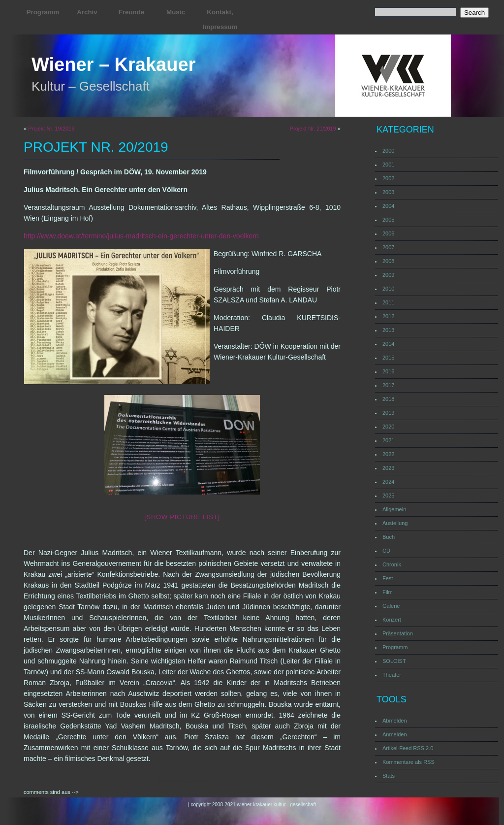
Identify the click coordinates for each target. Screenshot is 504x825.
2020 (388, 427)
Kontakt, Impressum (220, 19)
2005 (388, 220)
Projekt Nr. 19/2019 (51, 129)
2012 (388, 316)
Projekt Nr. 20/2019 (96, 147)
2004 (388, 206)
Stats (389, 776)
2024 (388, 482)
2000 (388, 151)
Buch (389, 537)
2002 (388, 178)
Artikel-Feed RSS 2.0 (408, 748)
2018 (388, 399)
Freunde (132, 12)
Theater (392, 675)
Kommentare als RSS (409, 762)
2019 (388, 413)
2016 (388, 371)
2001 (388, 165)
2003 (388, 192)
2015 (388, 358)
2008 (388, 261)
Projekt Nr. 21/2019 (313, 129)
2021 (388, 440)
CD (386, 551)
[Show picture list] (182, 517)
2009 (388, 275)
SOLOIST (394, 661)
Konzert (392, 620)
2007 (388, 247)
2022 (388, 454)
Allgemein (394, 509)
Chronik (392, 564)
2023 (388, 468)
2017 (388, 385)
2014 (388, 344)
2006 (388, 233)
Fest (388, 578)
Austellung (395, 523)
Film (388, 592)
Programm (43, 12)
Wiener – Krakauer (113, 65)
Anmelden (395, 734)
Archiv (87, 12)
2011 (388, 302)
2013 (388, 330)
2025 (388, 495)
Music (176, 12)
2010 (388, 289)
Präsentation (398, 633)
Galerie (391, 606)
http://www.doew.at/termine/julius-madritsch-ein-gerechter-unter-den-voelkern (141, 236)
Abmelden (395, 721)
